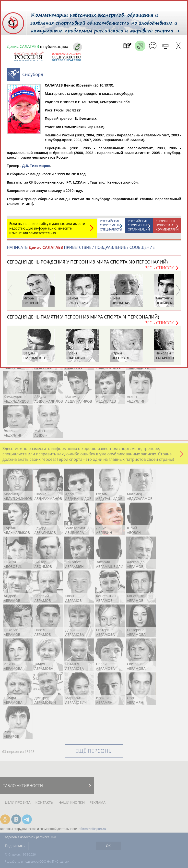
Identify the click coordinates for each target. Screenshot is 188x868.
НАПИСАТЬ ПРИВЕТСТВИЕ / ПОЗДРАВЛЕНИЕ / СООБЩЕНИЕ (81, 250)
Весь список (159, 270)
